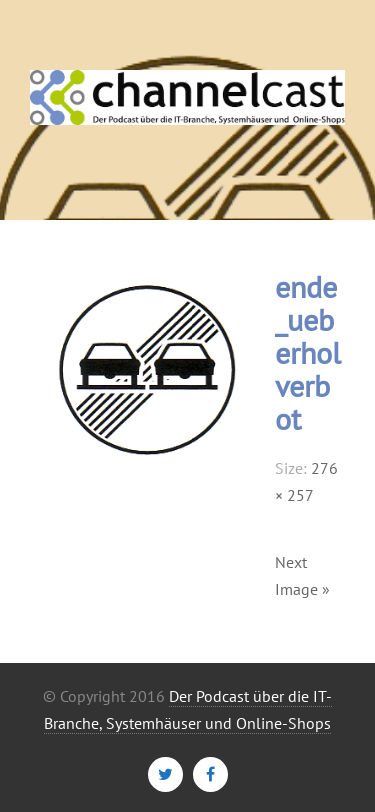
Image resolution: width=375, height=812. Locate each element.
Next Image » (302, 575)
